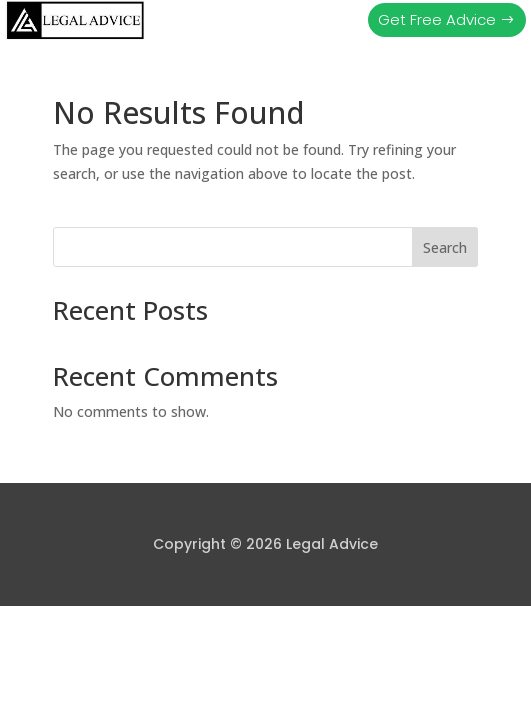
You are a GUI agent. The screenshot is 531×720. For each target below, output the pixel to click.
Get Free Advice (437, 19)
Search (445, 247)
